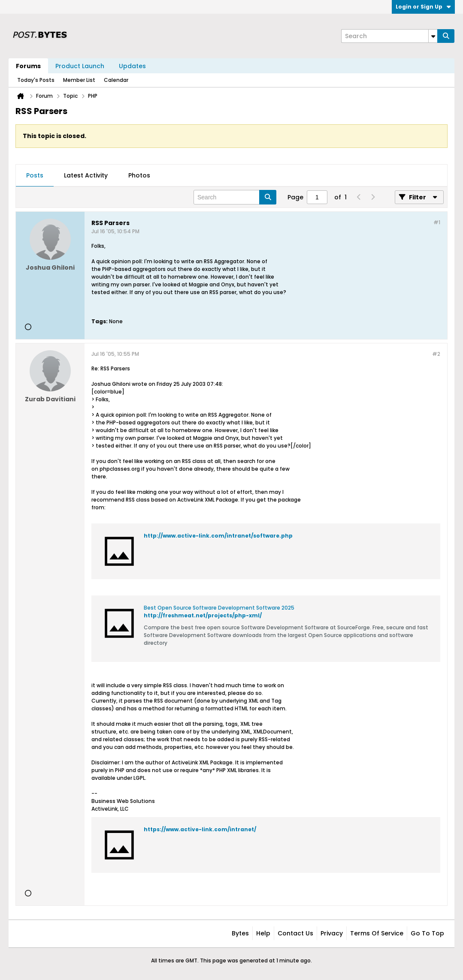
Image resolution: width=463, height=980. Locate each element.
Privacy (332, 933)
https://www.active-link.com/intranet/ (200, 829)
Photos (139, 175)
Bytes (240, 933)
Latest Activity (86, 175)
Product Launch (80, 66)
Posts (35, 175)
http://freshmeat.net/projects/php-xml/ (203, 615)
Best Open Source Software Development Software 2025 (219, 608)
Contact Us (295, 933)
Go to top (427, 933)
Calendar (116, 80)
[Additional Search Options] (433, 36)
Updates (132, 66)
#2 (436, 354)
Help (263, 933)
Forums (28, 66)
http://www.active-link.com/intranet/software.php (218, 536)
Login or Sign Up (423, 7)
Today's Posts (36, 80)
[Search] (389, 36)
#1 (437, 222)
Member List (79, 80)
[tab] (35, 176)
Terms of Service (377, 933)
